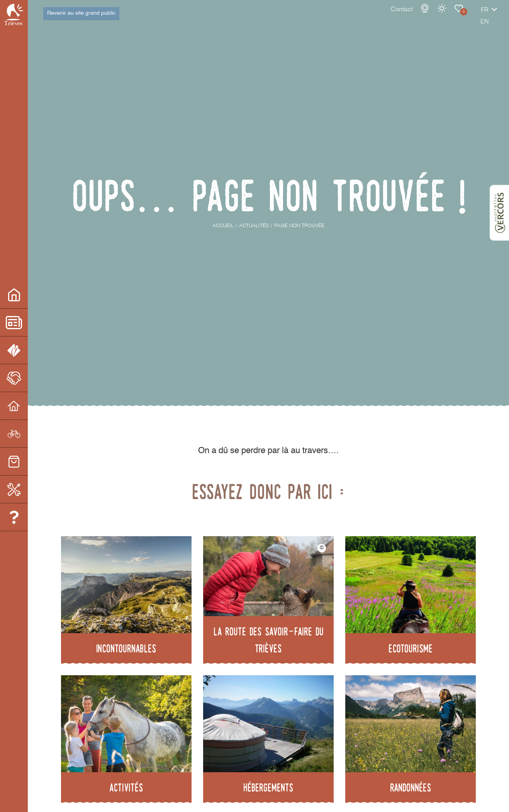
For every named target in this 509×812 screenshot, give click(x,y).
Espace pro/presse (27, 295)
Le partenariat (27, 378)
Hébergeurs (27, 406)
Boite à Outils (27, 489)
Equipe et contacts (27, 517)
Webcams (398, 16)
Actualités (27, 322)
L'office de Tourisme (27, 350)
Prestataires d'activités (27, 434)
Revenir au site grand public (81, 17)
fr (458, 18)
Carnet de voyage (432, 16)
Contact (375, 17)
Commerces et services (27, 461)
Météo (415, 16)
